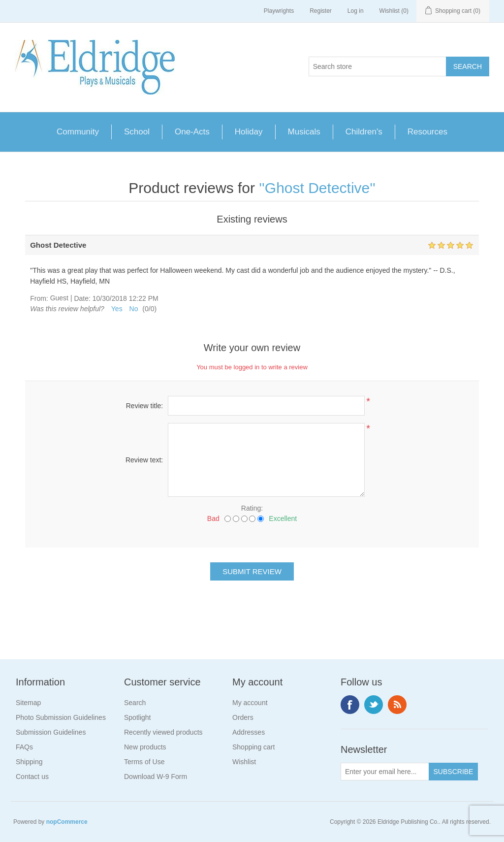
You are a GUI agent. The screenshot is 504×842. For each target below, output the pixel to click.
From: (39, 298)
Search (135, 703)
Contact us (32, 777)
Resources (427, 132)
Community (78, 132)
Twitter (374, 705)
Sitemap (28, 703)
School (137, 132)
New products (145, 747)
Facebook (350, 705)
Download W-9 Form (156, 777)
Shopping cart (253, 747)
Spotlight (137, 717)
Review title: (144, 406)
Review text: (144, 460)
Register (321, 11)
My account (250, 703)
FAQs (24, 747)
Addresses (249, 732)
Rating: (252, 508)
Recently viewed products (163, 732)
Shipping (29, 762)
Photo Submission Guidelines (61, 717)
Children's (364, 132)
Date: (82, 298)
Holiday (249, 132)
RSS (397, 705)
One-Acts (192, 132)
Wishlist (244, 762)
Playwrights (279, 11)
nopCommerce (67, 822)
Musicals (304, 132)
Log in (356, 11)
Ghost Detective (317, 188)
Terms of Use (144, 762)
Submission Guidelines (51, 732)
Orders (243, 717)
